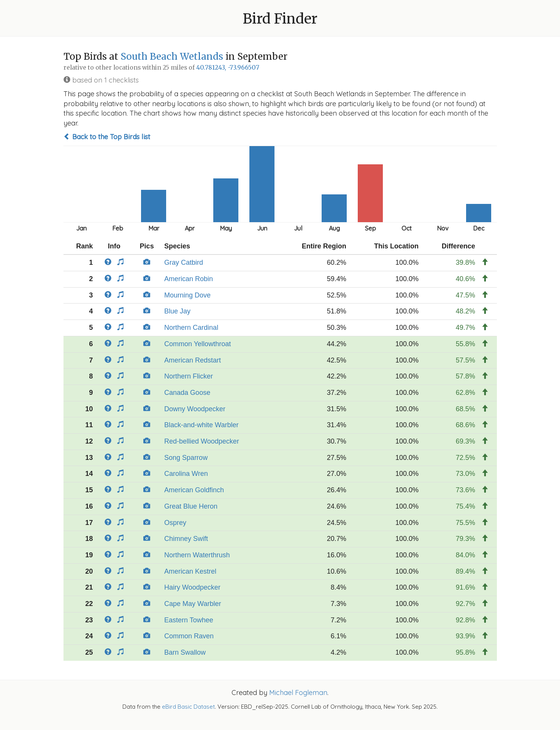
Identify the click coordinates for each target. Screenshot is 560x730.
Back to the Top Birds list (107, 137)
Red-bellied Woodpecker (202, 441)
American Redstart (193, 360)
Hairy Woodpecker (192, 587)
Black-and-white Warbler (201, 425)
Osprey (175, 523)
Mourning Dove (187, 295)
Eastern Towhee (189, 620)
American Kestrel (190, 571)
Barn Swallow (185, 652)
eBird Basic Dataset (188, 707)
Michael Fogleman (298, 693)
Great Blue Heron (191, 506)
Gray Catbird (184, 262)
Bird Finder (280, 19)
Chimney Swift (186, 539)
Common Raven (189, 636)
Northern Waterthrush (197, 555)
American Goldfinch (194, 490)
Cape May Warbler (193, 604)
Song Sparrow (186, 458)
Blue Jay (177, 311)
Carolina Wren (186, 474)
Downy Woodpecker (195, 409)
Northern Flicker (189, 376)
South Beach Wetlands (172, 56)
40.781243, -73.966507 (228, 68)
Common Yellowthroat (198, 344)
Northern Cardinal (191, 328)
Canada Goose (187, 393)
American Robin (189, 279)
